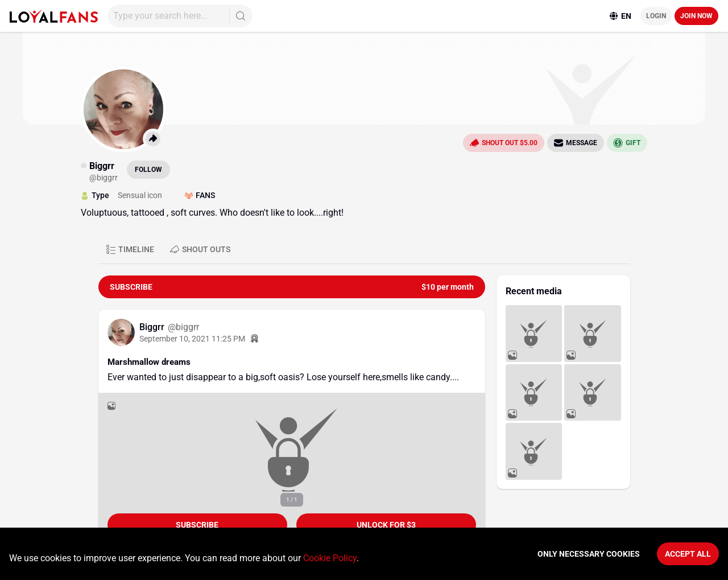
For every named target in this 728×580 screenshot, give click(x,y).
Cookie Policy (330, 558)
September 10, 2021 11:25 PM (192, 339)
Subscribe (197, 525)
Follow (148, 170)
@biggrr (183, 327)
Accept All (688, 554)
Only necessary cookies (589, 554)
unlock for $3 (386, 525)
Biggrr (153, 327)
